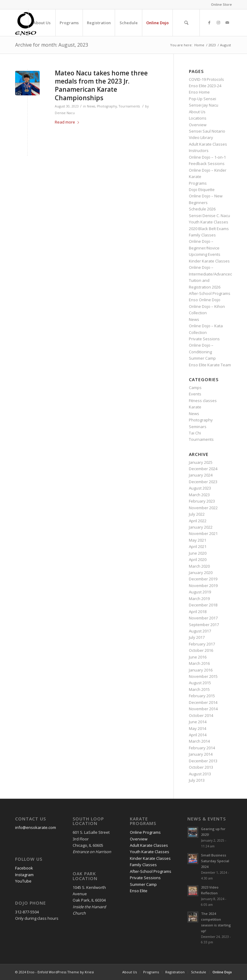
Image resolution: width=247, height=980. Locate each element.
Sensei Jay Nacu (204, 105)
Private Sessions (204, 339)
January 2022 (201, 527)
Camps (195, 388)
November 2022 (203, 508)
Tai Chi (195, 433)
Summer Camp (202, 358)
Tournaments (129, 106)
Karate (195, 407)
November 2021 (203, 533)
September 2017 (204, 625)
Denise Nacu (65, 113)
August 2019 (200, 592)
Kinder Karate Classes (209, 261)
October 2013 (201, 767)
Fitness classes (203, 401)
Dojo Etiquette (202, 190)
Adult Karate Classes (208, 144)
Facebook (24, 868)
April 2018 (198, 612)
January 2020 (201, 572)
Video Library (201, 137)
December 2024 (203, 469)
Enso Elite (139, 891)
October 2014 (201, 715)
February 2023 (202, 501)
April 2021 (198, 546)
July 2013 (197, 780)
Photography (107, 106)
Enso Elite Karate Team (210, 365)
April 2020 (198, 559)
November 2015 (203, 676)
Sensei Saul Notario (207, 131)
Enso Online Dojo (205, 300)
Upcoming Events (205, 254)
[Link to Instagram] (218, 22)
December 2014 (203, 702)
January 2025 (201, 462)
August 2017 (200, 631)
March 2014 (199, 741)
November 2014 (203, 709)
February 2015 (202, 696)
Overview (198, 125)
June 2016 (198, 657)
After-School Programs (210, 293)
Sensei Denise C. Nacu (209, 216)
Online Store (221, 4)
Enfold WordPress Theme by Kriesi (66, 972)
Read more (68, 122)
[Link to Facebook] (209, 22)
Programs (198, 183)
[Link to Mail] (227, 22)
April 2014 (198, 735)
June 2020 (198, 553)
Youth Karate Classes (209, 222)
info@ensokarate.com (36, 827)
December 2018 (203, 605)
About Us (197, 112)
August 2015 (200, 683)
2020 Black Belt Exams (209, 229)
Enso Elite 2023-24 (205, 86)
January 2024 (201, 475)
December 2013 (203, 761)
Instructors (199, 150)
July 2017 (197, 637)
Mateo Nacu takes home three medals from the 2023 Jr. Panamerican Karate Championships (101, 85)
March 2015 (199, 689)
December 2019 (203, 579)
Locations (198, 118)
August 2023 (200, 488)
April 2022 (198, 521)
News (91, 106)
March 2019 (199, 599)
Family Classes (202, 235)
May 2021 (198, 540)
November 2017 (203, 618)
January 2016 (201, 670)
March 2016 (199, 663)
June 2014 (198, 722)
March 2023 (199, 495)
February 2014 (202, 748)
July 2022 (197, 514)
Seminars (198, 427)
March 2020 (199, 566)
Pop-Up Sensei (203, 99)
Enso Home (199, 92)
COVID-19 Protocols (206, 79)
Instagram (24, 875)
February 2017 (202, 644)
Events (195, 394)
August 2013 (200, 774)
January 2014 (201, 754)
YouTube (23, 881)
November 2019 (203, 586)
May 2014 (198, 728)
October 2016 (201, 650)
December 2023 (203, 482)
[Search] (186, 23)
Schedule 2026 (202, 209)
